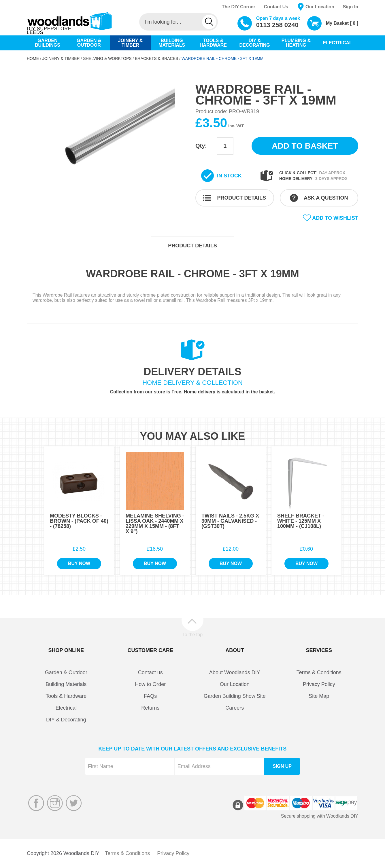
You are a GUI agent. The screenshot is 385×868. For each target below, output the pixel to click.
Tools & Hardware (66, 696)
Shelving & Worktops (107, 58)
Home (33, 58)
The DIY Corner (238, 7)
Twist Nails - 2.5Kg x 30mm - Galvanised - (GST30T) (230, 521)
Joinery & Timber (61, 58)
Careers (235, 708)
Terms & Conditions (319, 672)
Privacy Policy (319, 684)
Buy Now (79, 563)
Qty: (201, 146)
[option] (108, 136)
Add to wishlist (335, 218)
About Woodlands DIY (235, 672)
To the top (192, 634)
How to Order (150, 684)
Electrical (66, 708)
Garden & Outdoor (66, 672)
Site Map (319, 696)
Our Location (320, 7)
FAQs (150, 696)
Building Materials (66, 684)
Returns (150, 708)
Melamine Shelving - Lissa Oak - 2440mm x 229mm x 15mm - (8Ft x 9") (155, 524)
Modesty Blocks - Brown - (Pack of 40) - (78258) (79, 521)
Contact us (150, 672)
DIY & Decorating (66, 720)
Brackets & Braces (156, 58)
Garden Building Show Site (235, 696)
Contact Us (276, 7)
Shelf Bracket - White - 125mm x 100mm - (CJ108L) (301, 521)
